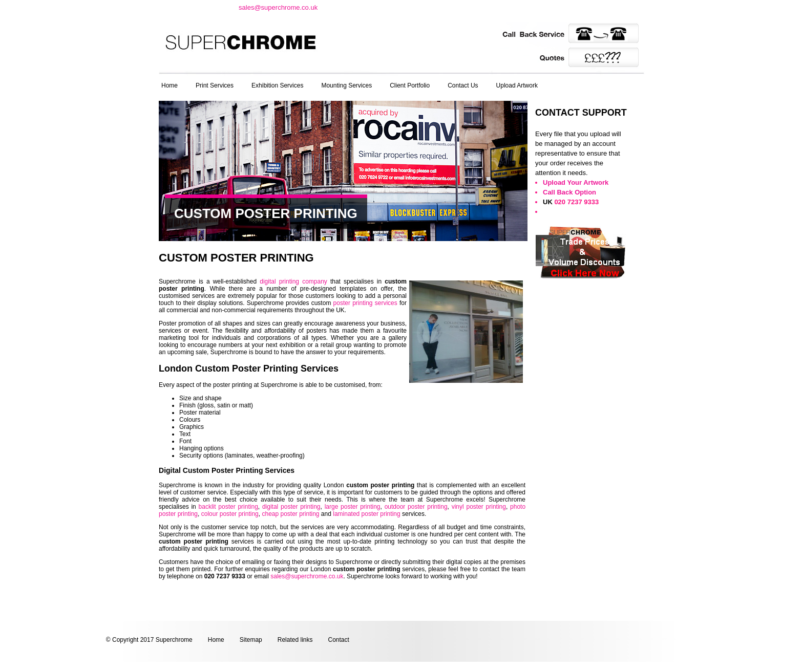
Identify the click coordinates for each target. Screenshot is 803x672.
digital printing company (293, 281)
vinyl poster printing (479, 507)
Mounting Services (346, 85)
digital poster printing (291, 507)
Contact (338, 640)
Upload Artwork (517, 85)
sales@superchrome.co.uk (278, 7)
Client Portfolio (410, 85)
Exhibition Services (277, 85)
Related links (295, 640)
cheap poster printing (290, 514)
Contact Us (463, 85)
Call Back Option (569, 192)
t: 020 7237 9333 (195, 7)
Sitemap (251, 640)
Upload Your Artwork (576, 182)
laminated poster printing (366, 514)
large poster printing (353, 507)
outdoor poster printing (416, 507)
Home (170, 85)
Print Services (215, 85)
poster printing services (365, 303)
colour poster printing (230, 514)
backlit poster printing (228, 507)
